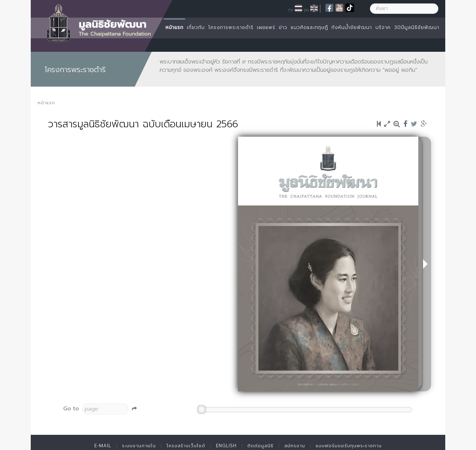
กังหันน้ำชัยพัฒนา (352, 27)
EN (306, 10)
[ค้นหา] (404, 9)
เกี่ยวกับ (196, 27)
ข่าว (283, 27)
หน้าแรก (174, 27)
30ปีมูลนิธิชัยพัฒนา (417, 27)
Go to (71, 409)
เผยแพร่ (266, 27)
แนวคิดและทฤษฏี (310, 27)
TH (290, 10)
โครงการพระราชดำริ (231, 27)
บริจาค (383, 27)
